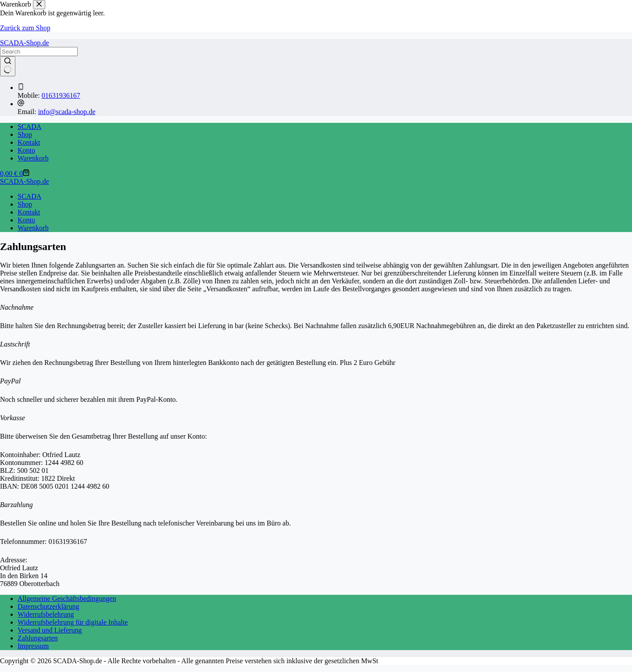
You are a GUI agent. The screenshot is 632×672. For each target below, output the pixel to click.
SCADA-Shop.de (25, 43)
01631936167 (61, 95)
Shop (25, 134)
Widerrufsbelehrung (46, 614)
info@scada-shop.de (67, 112)
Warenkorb (33, 158)
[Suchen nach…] (39, 52)
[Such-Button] (8, 66)
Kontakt (29, 142)
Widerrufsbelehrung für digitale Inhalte (73, 622)
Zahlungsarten (38, 638)
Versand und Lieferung (50, 630)
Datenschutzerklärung (48, 606)
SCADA (29, 127)
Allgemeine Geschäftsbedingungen (67, 599)
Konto (26, 150)
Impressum (33, 646)
